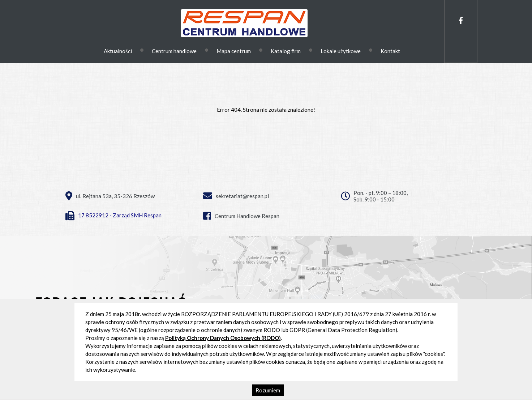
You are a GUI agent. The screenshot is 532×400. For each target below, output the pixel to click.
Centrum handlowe (174, 51)
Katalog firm (286, 51)
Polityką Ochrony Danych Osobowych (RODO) (223, 338)
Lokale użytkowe (341, 51)
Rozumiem (268, 390)
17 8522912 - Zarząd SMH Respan (113, 215)
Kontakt (390, 51)
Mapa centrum (234, 51)
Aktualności (118, 51)
